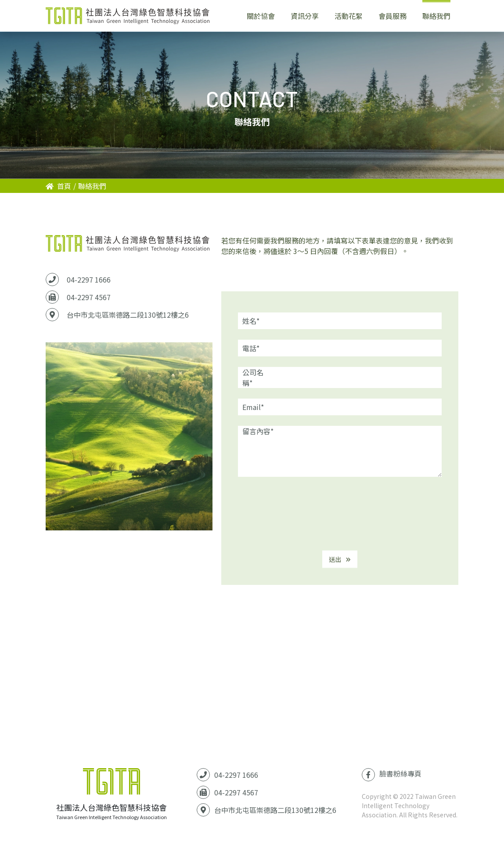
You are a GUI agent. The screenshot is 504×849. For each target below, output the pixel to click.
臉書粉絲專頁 (392, 775)
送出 (340, 564)
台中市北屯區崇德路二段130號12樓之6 (128, 315)
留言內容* (258, 431)
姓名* (251, 321)
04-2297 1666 (89, 279)
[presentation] (340, 515)
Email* (253, 407)
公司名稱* (253, 377)
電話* (251, 348)
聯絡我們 (92, 186)
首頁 (58, 186)
